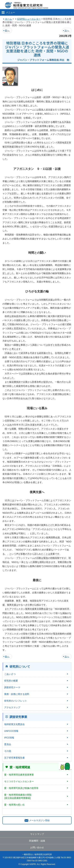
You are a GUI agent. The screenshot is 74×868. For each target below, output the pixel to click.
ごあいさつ (10, 674)
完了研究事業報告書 (14, 758)
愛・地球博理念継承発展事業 (19, 775)
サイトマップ (37, 834)
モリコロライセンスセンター (19, 781)
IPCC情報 (9, 738)
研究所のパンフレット (16, 701)
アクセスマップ (12, 707)
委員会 (8, 744)
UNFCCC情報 (11, 731)
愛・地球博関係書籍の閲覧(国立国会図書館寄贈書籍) (18, 796)
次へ (67, 31)
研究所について (20, 667)
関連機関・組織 (37, 841)
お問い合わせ (37, 847)
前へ (7, 31)
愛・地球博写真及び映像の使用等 (21, 788)
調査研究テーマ (12, 687)
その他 (8, 751)
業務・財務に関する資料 (17, 694)
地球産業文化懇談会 (14, 724)
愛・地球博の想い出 (14, 805)
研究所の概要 (11, 681)
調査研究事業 (18, 717)
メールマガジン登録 (37, 820)
